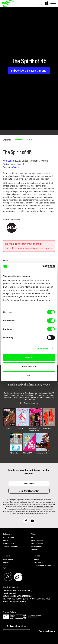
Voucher (6, 562)
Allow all (29, 357)
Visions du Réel (41, 453)
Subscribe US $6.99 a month (29, 71)
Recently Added (37, 540)
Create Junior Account (43, 565)
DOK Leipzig (47, 428)
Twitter (29, 140)
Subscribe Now (17, 626)
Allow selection (29, 366)
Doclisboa (19, 428)
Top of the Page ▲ (47, 631)
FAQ (4, 568)
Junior (36, 559)
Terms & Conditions (10, 546)
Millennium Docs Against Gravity (35, 429)
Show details (43, 349)
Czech (16, 167)
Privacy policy (8, 543)
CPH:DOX (6, 428)
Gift (4, 565)
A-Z (32, 537)
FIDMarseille (14, 453)
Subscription (8, 559)
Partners (6, 540)
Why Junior (38, 562)
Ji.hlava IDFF (27, 453)
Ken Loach (8, 161)
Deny (29, 375)
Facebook (19, 140)
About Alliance (8, 537)
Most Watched (37, 546)
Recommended (37, 543)
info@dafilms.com (18, 602)
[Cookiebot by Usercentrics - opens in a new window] (43, 266)
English (21, 164)
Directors (35, 549)
